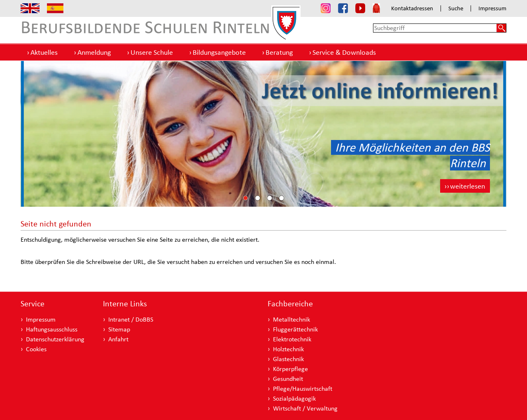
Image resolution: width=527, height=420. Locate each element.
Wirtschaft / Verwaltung (305, 408)
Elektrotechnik (292, 339)
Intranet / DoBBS (131, 319)
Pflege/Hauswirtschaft (303, 388)
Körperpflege (290, 369)
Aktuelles (44, 52)
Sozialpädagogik (294, 398)
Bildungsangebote (219, 52)
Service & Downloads (344, 52)
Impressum (492, 8)
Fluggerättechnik (295, 329)
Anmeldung (94, 52)
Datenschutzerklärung (55, 339)
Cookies (36, 349)
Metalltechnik (291, 319)
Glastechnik (288, 359)
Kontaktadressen (412, 8)
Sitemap (119, 329)
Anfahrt (118, 339)
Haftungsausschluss (52, 329)
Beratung (279, 52)
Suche (456, 8)
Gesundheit (288, 379)
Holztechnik (288, 349)
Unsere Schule (152, 52)
